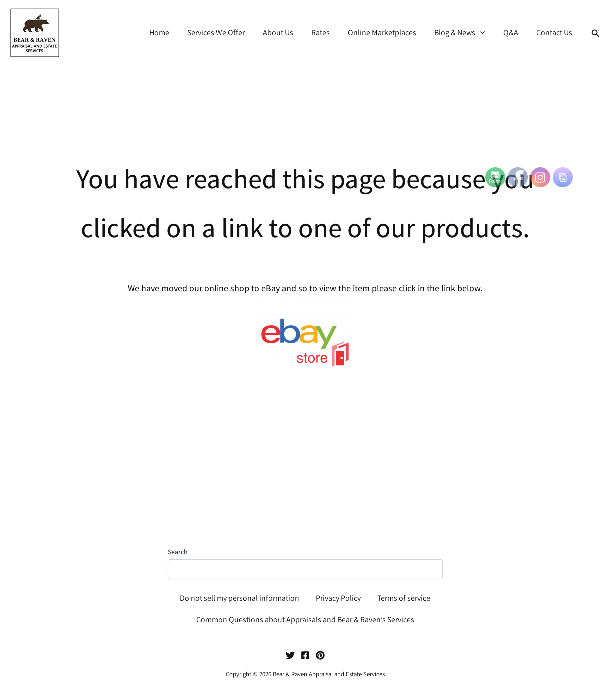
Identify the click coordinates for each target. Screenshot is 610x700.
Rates (329, 33)
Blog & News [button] (465, 33)
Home (174, 33)
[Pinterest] (320, 655)
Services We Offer (229, 33)
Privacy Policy (338, 597)
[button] (485, 33)
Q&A (514, 33)
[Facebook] (305, 655)
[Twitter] (290, 655)
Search (178, 550)
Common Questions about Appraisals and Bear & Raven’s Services (305, 620)
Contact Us (555, 33)
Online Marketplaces (389, 33)
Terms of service (403, 597)
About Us (289, 33)
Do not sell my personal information (240, 597)
